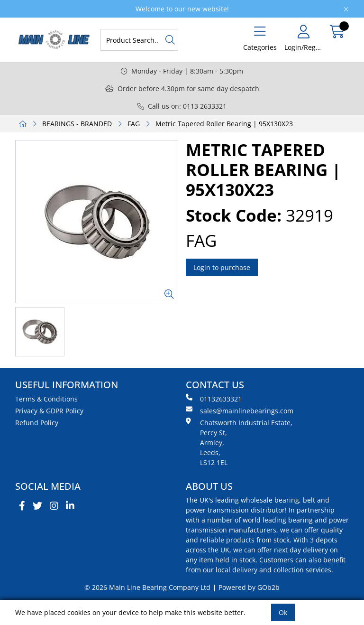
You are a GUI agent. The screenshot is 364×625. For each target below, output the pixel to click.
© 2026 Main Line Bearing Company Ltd (147, 587)
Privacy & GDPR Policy (49, 411)
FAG (134, 124)
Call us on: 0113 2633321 (182, 106)
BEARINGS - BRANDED (77, 124)
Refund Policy (37, 423)
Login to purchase (222, 267)
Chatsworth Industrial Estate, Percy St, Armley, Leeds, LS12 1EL (239, 442)
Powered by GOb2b (249, 587)
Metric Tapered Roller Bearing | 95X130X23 (224, 124)
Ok (283, 612)
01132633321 (214, 399)
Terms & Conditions (46, 399)
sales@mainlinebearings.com (240, 410)
